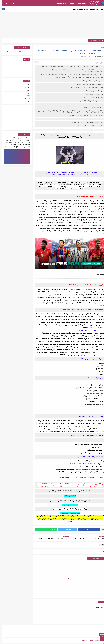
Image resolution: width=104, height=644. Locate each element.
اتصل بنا (70, 3)
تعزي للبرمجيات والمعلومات (85, 640)
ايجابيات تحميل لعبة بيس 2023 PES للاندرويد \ (88, 101)
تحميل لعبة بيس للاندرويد (68, 505)
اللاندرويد (24, 87)
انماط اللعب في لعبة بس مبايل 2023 (91, 97)
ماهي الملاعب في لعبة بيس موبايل (91, 94)
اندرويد (84, 9)
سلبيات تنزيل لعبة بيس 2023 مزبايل (91, 107)
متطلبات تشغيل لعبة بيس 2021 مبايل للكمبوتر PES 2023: (85, 87)
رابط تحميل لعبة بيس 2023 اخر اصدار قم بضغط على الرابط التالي (83, 116)
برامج (95, 9)
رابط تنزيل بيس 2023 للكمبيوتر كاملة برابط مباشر (88, 126)
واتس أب (78, 9)
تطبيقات (90, 9)
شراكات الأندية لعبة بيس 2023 (92, 91)
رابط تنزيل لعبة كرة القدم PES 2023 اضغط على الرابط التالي (85, 122)
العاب (72, 9)
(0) (34, 56)
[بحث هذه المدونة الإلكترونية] (17, 52)
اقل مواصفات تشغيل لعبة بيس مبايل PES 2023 (87, 84)
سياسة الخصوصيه (59, 3)
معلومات (101, 9)
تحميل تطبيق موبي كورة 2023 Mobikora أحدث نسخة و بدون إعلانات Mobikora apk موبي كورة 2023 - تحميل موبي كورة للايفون (15, 140)
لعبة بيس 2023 (97, 119)
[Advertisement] (52, 25)
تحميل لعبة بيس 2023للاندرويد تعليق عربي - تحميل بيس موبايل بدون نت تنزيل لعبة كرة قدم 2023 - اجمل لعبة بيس (69, 66)
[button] (87, 529)
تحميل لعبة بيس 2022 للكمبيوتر (68, 513)
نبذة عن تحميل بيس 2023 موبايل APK (91, 81)
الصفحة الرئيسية (79, 3)
